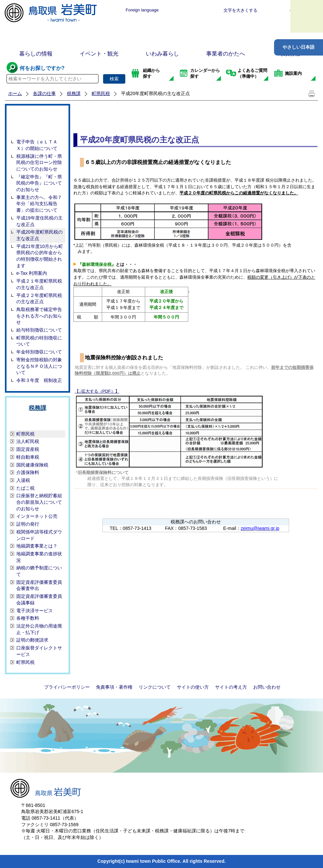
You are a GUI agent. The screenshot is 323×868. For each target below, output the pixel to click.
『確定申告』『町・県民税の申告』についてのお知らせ (39, 183)
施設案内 (293, 73)
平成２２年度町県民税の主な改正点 (39, 299)
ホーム (15, 93)
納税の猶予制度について (39, 571)
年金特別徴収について (39, 352)
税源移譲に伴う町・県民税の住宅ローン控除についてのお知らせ (39, 163)
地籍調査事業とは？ (37, 546)
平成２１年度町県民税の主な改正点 (39, 284)
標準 (182, 10)
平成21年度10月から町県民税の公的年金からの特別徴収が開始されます (40, 256)
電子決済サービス (35, 611)
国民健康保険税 (32, 465)
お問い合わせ (267, 687)
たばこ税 (25, 488)
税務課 (74, 93)
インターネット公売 (37, 516)
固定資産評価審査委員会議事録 (39, 599)
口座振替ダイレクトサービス (39, 651)
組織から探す (151, 73)
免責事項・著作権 (114, 687)
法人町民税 (28, 441)
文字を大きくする (240, 10)
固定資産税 (28, 449)
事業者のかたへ (226, 54)
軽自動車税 (28, 457)
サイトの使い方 (193, 687)
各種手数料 (28, 618)
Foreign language (142, 10)
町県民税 (101, 93)
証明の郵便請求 (32, 640)
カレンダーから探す (205, 73)
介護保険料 (28, 472)
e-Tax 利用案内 (32, 273)
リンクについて (155, 687)
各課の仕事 (44, 93)
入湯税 (23, 480)
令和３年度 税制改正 (39, 380)
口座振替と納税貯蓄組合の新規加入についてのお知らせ (39, 502)
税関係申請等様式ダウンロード (39, 535)
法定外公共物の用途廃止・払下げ (39, 629)
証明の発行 (28, 524)
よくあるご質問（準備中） (252, 73)
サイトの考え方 (231, 687)
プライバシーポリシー (67, 687)
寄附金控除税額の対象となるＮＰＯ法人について (39, 366)
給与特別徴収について (39, 330)
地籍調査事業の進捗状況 (39, 557)
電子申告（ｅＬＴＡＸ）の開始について (37, 145)
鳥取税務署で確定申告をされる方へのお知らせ (39, 316)
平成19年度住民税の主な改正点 (39, 221)
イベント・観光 (99, 54)
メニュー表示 (307, 16)
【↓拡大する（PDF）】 (97, 391)
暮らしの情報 (36, 54)
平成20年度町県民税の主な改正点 (39, 235)
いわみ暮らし (162, 54)
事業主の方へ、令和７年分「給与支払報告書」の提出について (39, 204)
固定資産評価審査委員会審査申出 (39, 585)
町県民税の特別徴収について (39, 341)
